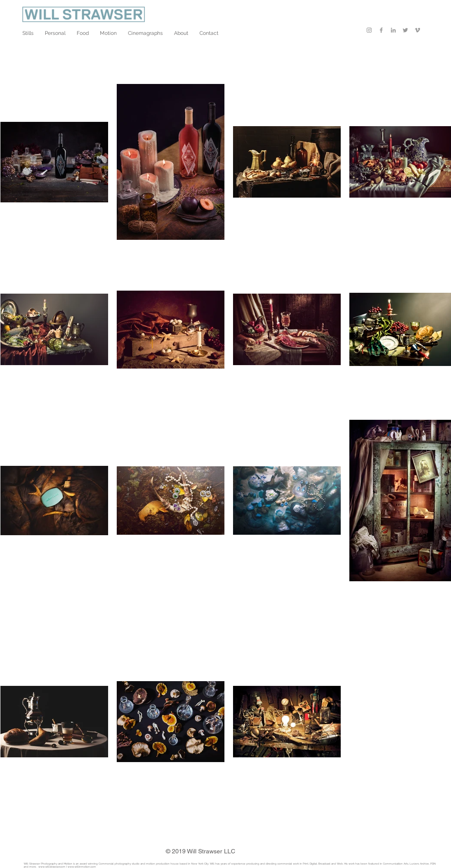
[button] (28, 33)
